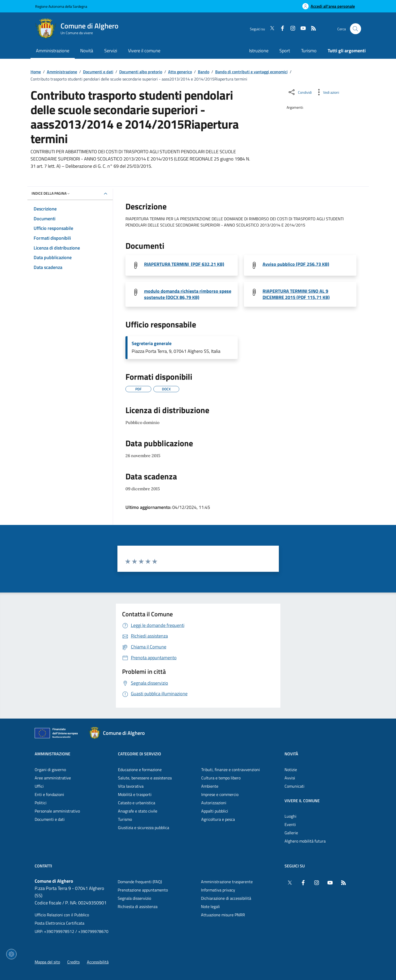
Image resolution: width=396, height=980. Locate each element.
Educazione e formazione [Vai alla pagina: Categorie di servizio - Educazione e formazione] (140, 770)
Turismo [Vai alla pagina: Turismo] (309, 51)
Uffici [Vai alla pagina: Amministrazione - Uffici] (39, 786)
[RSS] (311, 29)
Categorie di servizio (140, 754)
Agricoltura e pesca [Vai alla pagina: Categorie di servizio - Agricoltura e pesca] (218, 819)
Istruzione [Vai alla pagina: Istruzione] (259, 51)
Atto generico (180, 72)
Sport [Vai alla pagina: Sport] (285, 51)
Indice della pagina (51, 193)
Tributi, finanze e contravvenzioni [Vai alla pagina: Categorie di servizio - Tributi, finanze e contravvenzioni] (231, 770)
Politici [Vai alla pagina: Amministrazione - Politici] (41, 803)
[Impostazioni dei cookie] (11, 954)
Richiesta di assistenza (138, 906)
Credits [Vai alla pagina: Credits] (73, 962)
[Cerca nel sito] (356, 29)
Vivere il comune (302, 801)
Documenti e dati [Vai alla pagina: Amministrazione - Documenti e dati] (50, 819)
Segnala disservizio (134, 898)
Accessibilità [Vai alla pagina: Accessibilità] (98, 962)
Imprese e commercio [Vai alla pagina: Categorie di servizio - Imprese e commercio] (220, 794)
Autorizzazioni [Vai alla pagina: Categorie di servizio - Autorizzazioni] (214, 803)
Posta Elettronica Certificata (59, 923)
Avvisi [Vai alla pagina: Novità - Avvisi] (290, 778)
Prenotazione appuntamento (143, 890)
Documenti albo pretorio (141, 72)
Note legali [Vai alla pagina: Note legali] (210, 906)
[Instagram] (291, 29)
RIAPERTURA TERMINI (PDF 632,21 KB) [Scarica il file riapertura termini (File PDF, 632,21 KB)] (184, 264)
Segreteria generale (152, 343)
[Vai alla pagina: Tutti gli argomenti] (344, 51)
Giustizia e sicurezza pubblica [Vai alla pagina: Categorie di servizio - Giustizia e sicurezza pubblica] (144, 828)
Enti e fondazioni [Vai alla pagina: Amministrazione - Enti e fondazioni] (49, 794)
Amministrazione (62, 72)
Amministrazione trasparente (227, 882)
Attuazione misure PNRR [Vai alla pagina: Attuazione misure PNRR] (223, 915)
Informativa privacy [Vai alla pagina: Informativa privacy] (218, 890)
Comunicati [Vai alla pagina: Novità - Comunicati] (294, 786)
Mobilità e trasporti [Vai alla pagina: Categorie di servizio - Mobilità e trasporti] (135, 794)
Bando (204, 72)
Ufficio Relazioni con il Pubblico (62, 915)
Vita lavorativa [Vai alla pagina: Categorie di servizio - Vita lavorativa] (131, 786)
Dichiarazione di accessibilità (226, 898)
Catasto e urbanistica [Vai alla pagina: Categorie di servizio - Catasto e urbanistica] (137, 803)
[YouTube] (301, 29)
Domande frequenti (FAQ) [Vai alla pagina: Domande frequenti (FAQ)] (140, 882)
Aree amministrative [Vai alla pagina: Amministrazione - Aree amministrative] (53, 778)
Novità (291, 754)
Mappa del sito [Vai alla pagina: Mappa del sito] (47, 962)
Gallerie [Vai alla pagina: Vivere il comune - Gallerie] (291, 833)
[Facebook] (280, 29)
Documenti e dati (98, 72)
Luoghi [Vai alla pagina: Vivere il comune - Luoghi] (290, 816)
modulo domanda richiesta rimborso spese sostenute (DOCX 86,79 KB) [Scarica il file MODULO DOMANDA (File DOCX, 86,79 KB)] (188, 294)
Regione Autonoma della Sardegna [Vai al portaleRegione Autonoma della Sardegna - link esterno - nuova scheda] (61, 6)
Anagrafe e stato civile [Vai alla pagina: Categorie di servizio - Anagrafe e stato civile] (138, 811)
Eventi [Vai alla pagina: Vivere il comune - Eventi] (290, 824)
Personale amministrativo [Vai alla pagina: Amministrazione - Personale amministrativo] (57, 811)
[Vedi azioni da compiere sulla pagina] (327, 92)
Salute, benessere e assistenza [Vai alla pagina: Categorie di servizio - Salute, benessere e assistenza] (145, 778)
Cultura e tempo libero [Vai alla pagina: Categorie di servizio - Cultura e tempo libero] (221, 778)
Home (36, 72)
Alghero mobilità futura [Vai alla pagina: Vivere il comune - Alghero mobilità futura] (305, 841)
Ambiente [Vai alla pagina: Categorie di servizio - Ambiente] (210, 786)
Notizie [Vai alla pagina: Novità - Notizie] (291, 770)
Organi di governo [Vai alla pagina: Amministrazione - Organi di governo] (50, 770)
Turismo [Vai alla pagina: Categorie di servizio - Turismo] (125, 819)
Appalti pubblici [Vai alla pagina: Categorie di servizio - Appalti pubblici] (215, 811)
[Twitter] (270, 29)
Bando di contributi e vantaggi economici (251, 72)
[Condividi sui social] (300, 92)
